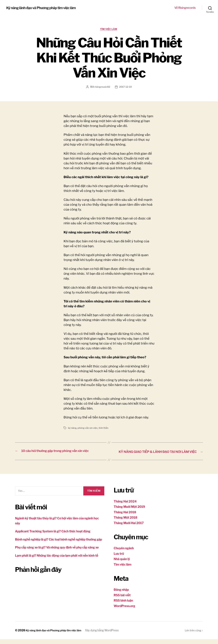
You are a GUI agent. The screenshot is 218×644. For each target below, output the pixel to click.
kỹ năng (72, 429)
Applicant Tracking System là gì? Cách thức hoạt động (56, 536)
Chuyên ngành (125, 553)
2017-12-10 (126, 87)
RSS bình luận (124, 605)
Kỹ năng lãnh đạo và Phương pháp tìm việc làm (44, 8)
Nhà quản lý (123, 564)
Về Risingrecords (185, 8)
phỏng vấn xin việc (88, 429)
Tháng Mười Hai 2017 (130, 528)
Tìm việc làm (109, 30)
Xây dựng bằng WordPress (106, 635)
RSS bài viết (123, 600)
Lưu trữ (119, 558)
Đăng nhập (122, 594)
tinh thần (105, 429)
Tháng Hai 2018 (126, 517)
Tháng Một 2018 (127, 522)
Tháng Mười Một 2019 (131, 511)
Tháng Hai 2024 (126, 506)
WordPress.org (125, 611)
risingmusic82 (102, 87)
